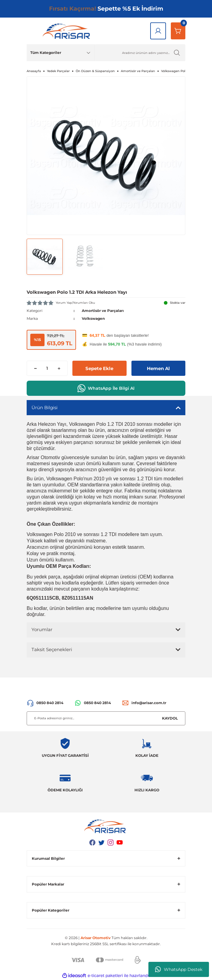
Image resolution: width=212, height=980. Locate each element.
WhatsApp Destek (179, 969)
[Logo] (68, 31)
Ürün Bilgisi (45, 407)
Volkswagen (93, 318)
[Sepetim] (178, 31)
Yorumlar (42, 629)
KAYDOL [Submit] (170, 718)
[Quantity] (47, 368)
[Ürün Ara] (140, 53)
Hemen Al (158, 368)
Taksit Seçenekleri (52, 649)
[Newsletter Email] (106, 718)
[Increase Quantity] (59, 368)
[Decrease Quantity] (35, 368)
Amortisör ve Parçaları (103, 311)
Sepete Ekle (99, 368)
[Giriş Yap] (158, 31)
